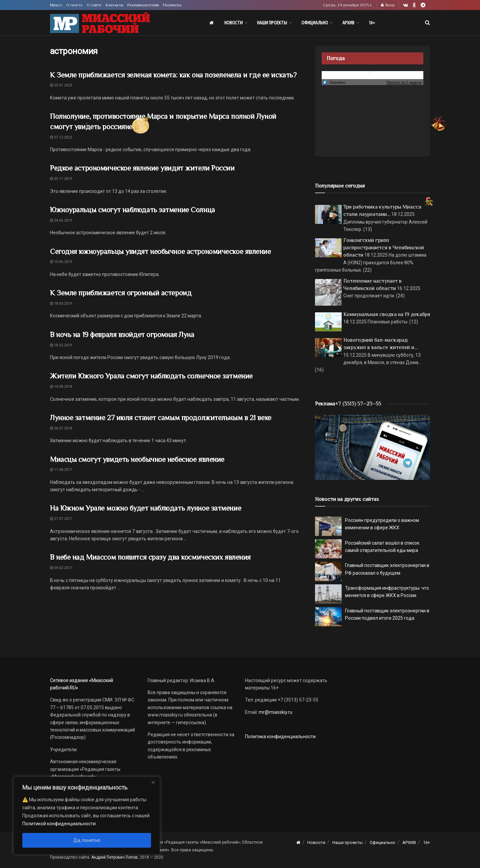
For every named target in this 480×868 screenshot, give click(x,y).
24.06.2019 (61, 220)
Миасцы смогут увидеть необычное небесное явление (137, 459)
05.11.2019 (61, 179)
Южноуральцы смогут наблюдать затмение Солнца (132, 210)
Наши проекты (272, 23)
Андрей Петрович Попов (114, 857)
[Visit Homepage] (100, 23)
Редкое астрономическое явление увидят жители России (142, 168)
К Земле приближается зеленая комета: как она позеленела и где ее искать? (173, 75)
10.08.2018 (61, 387)
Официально (315, 23)
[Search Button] (427, 23)
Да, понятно (87, 840)
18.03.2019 (61, 304)
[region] (87, 816)
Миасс (56, 5)
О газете (74, 5)
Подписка (172, 5)
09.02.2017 (61, 568)
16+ (372, 23)
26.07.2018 (61, 428)
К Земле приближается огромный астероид (121, 293)
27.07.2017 (61, 519)
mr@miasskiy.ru (275, 712)
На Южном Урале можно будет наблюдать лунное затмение (145, 508)
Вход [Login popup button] (388, 5)
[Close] (153, 782)
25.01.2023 (61, 85)
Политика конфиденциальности (280, 737)
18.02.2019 (61, 345)
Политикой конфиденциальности (59, 824)
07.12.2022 (61, 137)
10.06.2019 (61, 262)
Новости (233, 23)
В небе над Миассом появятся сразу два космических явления (150, 557)
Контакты (114, 5)
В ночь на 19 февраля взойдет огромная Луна (122, 335)
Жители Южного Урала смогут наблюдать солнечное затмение (151, 376)
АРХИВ (348, 23)
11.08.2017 (61, 470)
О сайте (94, 5)
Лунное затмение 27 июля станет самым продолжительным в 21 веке (161, 418)
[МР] (372, 447)
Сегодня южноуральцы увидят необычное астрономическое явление (160, 251)
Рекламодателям (143, 5)
